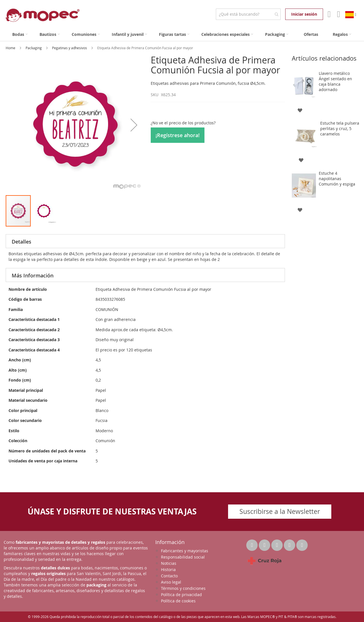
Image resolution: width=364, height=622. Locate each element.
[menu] (182, 34)
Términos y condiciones (183, 588)
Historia (168, 570)
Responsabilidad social (183, 557)
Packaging (34, 48)
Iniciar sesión (304, 14)
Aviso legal (171, 582)
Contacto (169, 576)
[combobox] (248, 14)
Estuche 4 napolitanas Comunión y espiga (337, 179)
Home (11, 48)
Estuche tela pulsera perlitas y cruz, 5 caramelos (340, 128)
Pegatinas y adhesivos (70, 48)
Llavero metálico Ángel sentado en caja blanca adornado (335, 81)
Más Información (33, 275)
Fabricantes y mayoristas (185, 551)
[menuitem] (20, 34)
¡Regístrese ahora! (178, 135)
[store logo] (43, 15)
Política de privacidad (181, 595)
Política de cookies (178, 601)
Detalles (21, 242)
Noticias (169, 563)
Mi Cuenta (329, 14)
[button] (134, 125)
